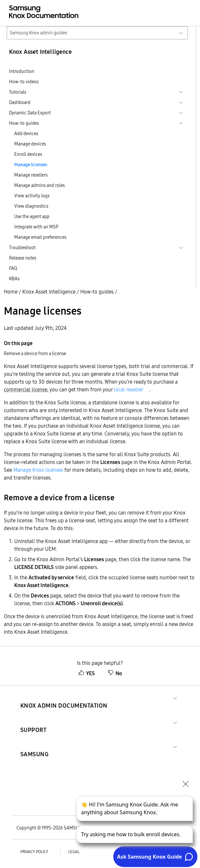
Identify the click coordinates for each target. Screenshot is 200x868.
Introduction (22, 71)
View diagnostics (31, 206)
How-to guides (97, 292)
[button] (64, 698)
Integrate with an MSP (36, 227)
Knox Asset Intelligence (49, 292)
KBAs (14, 279)
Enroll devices (28, 154)
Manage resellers (31, 175)
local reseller (129, 389)
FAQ (13, 268)
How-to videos (24, 82)
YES (87, 673)
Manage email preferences (40, 237)
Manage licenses (31, 165)
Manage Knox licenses (38, 470)
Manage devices (30, 144)
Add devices (26, 133)
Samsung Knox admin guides (38, 33)
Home (11, 292)
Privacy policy (34, 852)
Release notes (23, 258)
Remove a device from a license (35, 353)
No (115, 673)
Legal (74, 852)
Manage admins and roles (39, 185)
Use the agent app (32, 216)
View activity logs (32, 196)
